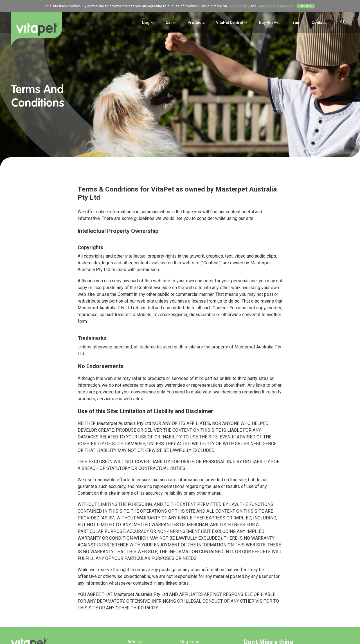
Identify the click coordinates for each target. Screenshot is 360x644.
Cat (171, 22)
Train (296, 22)
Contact (319, 22)
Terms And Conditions (275, 6)
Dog (148, 22)
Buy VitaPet (269, 22)
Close (306, 6)
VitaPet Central (232, 22)
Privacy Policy (239, 6)
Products (196, 22)
